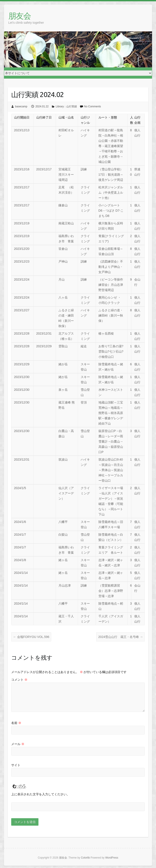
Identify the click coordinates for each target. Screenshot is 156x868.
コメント (19, 680)
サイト (16, 765)
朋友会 (20, 16)
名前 (16, 723)
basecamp (21, 106)
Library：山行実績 (66, 106)
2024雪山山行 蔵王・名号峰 (121, 637)
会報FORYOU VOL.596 (31, 637)
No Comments (93, 106)
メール (18, 744)
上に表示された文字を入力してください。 (40, 794)
